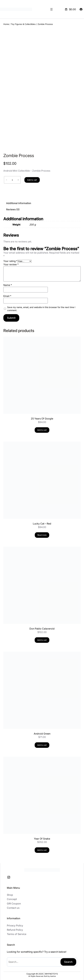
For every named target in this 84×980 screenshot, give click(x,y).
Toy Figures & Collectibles (23, 24)
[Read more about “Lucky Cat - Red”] (42, 533)
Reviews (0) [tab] (13, 208)
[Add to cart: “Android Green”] (42, 743)
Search (68, 960)
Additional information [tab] (19, 201)
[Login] (81, 9)
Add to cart (32, 178)
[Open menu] (51, 9)
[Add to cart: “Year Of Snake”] (42, 848)
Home (6, 24)
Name (8, 283)
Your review (11, 263)
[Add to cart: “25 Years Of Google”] (42, 428)
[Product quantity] (12, 178)
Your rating (10, 259)
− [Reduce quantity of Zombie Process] (6, 178)
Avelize (53, 974)
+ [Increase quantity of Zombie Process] (18, 178)
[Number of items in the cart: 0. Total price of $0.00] (70, 9)
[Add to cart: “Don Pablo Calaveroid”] (42, 638)
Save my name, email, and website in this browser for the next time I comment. (41, 307)
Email (7, 294)
